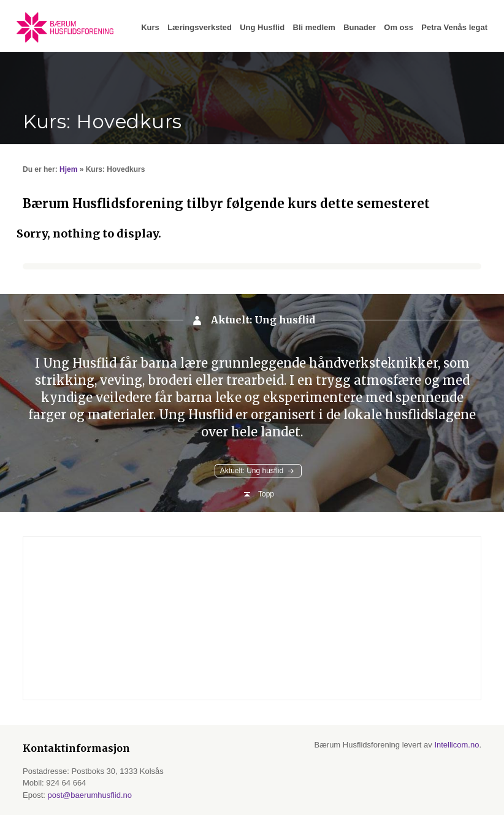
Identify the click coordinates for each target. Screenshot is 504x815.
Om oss (399, 27)
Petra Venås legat (454, 27)
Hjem (68, 169)
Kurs (150, 27)
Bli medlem (314, 27)
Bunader (360, 27)
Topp (266, 494)
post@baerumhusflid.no (90, 795)
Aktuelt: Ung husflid (252, 471)
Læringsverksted (200, 27)
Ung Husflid (262, 27)
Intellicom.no (456, 745)
